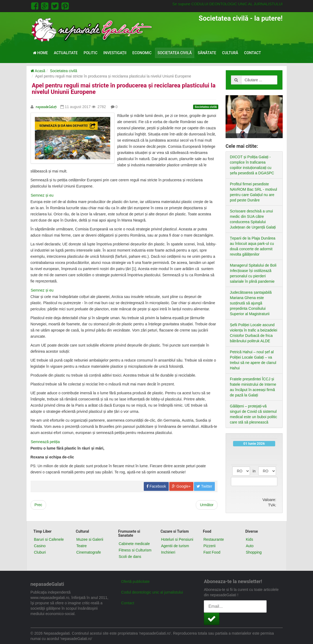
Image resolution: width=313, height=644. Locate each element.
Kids (249, 539)
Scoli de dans (130, 557)
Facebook (156, 480)
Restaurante (213, 539)
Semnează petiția (46, 436)
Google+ (181, 480)
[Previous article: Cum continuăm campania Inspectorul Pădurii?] (38, 499)
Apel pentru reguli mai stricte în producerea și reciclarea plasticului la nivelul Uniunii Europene (124, 89)
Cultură (230, 53)
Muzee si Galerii (90, 539)
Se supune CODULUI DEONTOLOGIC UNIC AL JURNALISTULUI (228, 4)
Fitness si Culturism (135, 550)
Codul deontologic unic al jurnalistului (152, 592)
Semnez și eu (43, 189)
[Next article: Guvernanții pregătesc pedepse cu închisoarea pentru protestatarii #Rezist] (207, 499)
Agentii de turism (175, 546)
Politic (91, 53)
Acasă (38, 71)
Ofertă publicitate (135, 582)
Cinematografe (89, 552)
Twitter (204, 480)
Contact (253, 53)
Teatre (81, 546)
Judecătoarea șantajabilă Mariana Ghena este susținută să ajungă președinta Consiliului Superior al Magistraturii (251, 303)
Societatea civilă (175, 53)
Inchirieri (168, 552)
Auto (250, 546)
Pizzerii (209, 546)
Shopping (254, 552)
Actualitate (66, 53)
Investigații (115, 53)
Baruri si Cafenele (49, 539)
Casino (40, 546)
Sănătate (207, 53)
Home (40, 53)
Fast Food (212, 552)
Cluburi (40, 552)
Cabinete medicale (134, 544)
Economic (142, 53)
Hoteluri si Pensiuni (177, 539)
